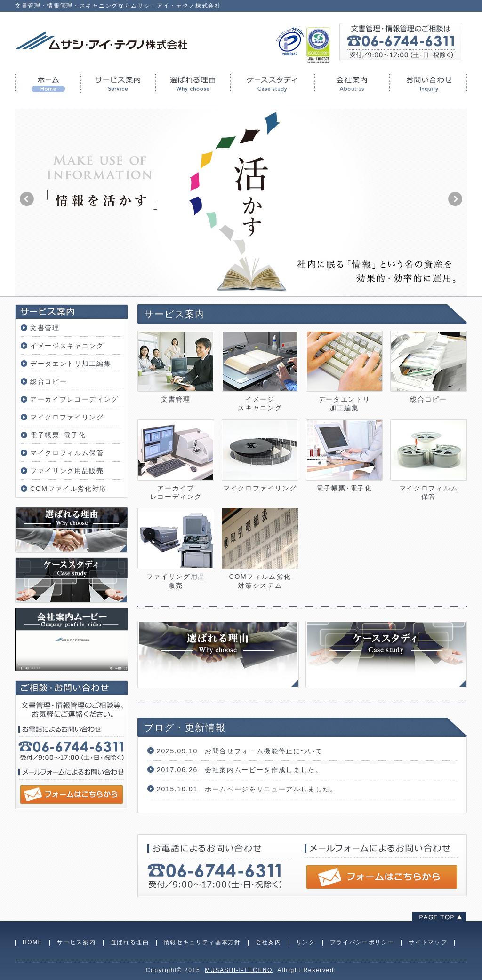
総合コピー (48, 381)
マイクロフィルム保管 (67, 453)
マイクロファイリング (67, 417)
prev (27, 199)
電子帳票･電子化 (58, 435)
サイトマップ (428, 942)
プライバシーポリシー (362, 942)
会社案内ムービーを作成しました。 (264, 770)
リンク (306, 942)
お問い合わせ (428, 83)
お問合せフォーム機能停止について (264, 751)
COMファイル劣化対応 (68, 489)
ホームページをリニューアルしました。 (271, 789)
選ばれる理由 (193, 83)
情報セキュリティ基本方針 (202, 942)
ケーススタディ (272, 83)
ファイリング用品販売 (67, 471)
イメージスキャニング (67, 346)
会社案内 (352, 83)
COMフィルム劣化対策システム (260, 577)
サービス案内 (118, 83)
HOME (48, 83)
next (455, 199)
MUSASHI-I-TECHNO (239, 970)
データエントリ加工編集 (71, 364)
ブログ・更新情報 (185, 727)
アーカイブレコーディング (74, 399)
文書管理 (45, 328)
